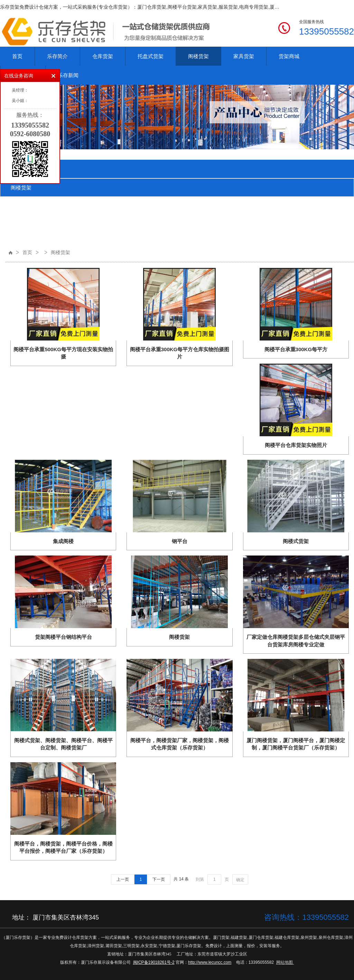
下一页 (159, 879)
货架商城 (289, 56)
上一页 (123, 879)
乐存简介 (57, 56)
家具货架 (244, 56)
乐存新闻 (68, 75)
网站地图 (285, 962)
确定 (240, 880)
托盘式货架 (151, 56)
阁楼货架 (198, 56)
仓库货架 (103, 56)
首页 (17, 56)
